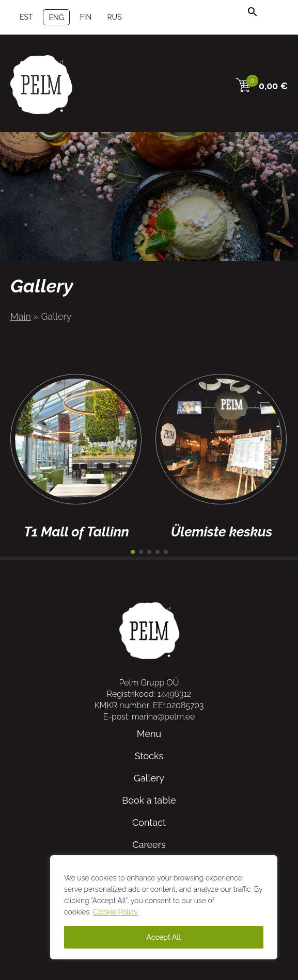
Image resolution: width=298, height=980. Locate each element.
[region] (164, 907)
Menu (149, 734)
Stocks (149, 756)
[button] (133, 552)
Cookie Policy (115, 912)
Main (21, 316)
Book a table (149, 800)
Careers (149, 845)
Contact (149, 822)
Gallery (149, 778)
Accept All (163, 937)
